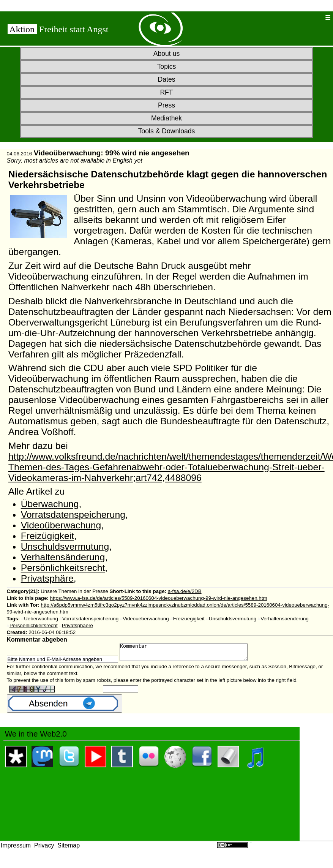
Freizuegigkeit (189, 619)
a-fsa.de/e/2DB (185, 591)
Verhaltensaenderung (285, 619)
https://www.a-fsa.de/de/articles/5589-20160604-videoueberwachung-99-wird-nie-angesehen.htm (159, 598)
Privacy (44, 849)
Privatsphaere (77, 625)
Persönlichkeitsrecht (63, 568)
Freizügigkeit (47, 536)
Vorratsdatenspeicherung (73, 515)
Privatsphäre (47, 578)
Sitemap (69, 849)
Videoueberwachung (146, 619)
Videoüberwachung (61, 525)
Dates (167, 79)
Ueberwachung (41, 619)
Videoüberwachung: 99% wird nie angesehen (112, 153)
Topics (167, 66)
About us (166, 54)
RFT (166, 92)
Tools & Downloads (167, 131)
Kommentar (191, 654)
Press (166, 105)
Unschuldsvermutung (65, 546)
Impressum (16, 849)
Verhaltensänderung (63, 557)
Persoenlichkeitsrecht (34, 625)
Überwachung (50, 504)
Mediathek (166, 118)
